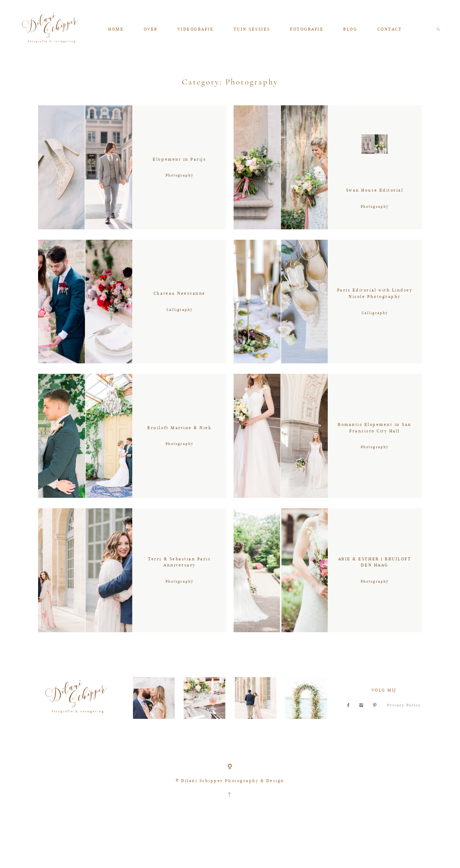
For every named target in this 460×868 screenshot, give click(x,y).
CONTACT (390, 29)
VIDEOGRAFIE (196, 29)
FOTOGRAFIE (307, 29)
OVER (151, 29)
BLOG (350, 29)
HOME (116, 29)
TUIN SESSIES (252, 29)
